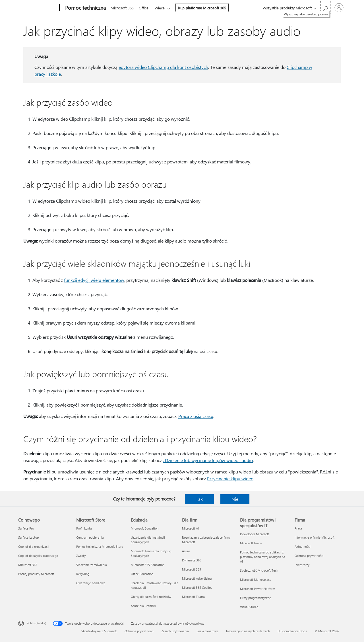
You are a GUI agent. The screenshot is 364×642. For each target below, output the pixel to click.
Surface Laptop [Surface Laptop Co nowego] (28, 537)
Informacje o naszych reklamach (248, 631)
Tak (199, 499)
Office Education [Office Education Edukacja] (142, 574)
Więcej (162, 8)
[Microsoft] (38, 8)
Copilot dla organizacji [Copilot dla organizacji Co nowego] (34, 546)
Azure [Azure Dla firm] (186, 551)
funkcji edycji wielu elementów (94, 280)
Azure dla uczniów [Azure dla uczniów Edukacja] (143, 606)
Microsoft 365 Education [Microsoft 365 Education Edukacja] (148, 565)
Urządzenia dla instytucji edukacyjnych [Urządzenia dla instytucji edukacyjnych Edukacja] (148, 540)
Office (145, 8)
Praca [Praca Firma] (298, 528)
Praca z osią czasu (196, 416)
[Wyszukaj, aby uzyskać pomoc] (325, 7)
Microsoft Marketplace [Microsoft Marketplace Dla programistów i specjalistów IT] (256, 580)
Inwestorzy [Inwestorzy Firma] (302, 565)
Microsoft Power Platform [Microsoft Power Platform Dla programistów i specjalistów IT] (258, 589)
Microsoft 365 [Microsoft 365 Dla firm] (192, 569)
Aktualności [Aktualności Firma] (303, 546)
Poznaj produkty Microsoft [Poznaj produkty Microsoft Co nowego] (36, 574)
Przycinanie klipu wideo (230, 478)
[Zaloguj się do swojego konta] (339, 8)
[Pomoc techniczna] (85, 8)
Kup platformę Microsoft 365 (204, 8)
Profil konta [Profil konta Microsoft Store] (84, 528)
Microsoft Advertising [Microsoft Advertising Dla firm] (197, 578)
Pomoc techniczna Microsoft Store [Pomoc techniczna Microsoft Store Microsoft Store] (100, 546)
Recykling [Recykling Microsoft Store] (83, 574)
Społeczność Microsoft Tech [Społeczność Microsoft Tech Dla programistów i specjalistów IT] (259, 570)
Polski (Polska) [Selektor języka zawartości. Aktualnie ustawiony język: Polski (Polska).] (36, 623)
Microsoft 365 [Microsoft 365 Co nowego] (28, 565)
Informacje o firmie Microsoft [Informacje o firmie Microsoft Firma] (315, 537)
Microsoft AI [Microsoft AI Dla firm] (190, 528)
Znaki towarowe (207, 631)
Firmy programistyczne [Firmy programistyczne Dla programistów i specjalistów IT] (256, 598)
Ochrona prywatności (139, 631)
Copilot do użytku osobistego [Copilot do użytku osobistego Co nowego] (38, 556)
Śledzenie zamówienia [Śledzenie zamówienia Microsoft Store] (92, 565)
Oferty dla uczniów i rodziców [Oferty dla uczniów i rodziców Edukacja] (151, 597)
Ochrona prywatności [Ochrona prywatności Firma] (309, 556)
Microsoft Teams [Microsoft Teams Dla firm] (194, 597)
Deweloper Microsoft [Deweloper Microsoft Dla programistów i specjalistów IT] (255, 534)
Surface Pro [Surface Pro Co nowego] (26, 528)
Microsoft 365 (122, 8)
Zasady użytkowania (175, 631)
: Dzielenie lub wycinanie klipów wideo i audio (208, 460)
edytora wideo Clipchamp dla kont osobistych (163, 67)
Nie (235, 499)
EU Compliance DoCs (292, 631)
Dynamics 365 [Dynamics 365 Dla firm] (192, 560)
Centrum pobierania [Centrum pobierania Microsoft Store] (90, 537)
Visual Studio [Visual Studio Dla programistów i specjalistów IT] (249, 607)
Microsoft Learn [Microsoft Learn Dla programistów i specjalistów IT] (251, 543)
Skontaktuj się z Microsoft (99, 631)
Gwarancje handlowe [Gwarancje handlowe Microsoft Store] (91, 583)
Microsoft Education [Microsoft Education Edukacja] (145, 528)
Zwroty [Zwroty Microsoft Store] (81, 556)
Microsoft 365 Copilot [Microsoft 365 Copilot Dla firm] (197, 587)
